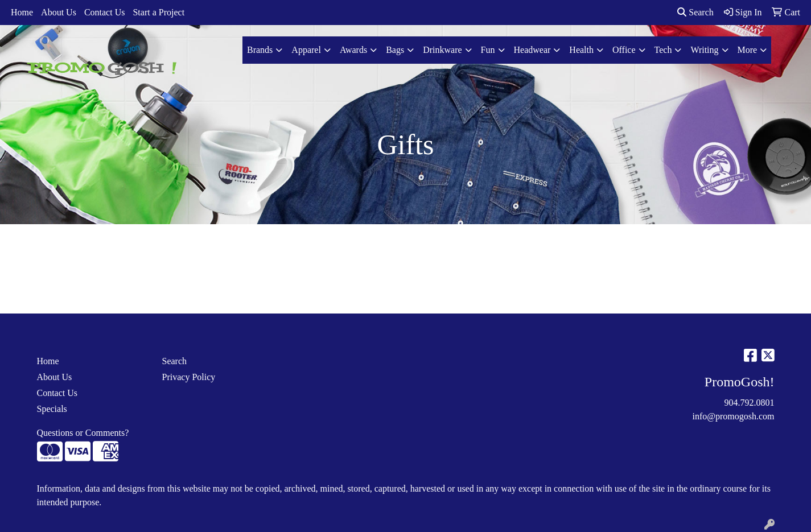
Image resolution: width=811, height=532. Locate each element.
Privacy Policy (189, 377)
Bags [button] (395, 50)
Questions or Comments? (83, 433)
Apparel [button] (306, 50)
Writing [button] (704, 50)
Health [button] (581, 50)
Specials (52, 409)
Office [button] (624, 50)
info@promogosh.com (733, 416)
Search (695, 12)
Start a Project (159, 12)
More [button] (748, 50)
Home (22, 12)
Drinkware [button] (442, 50)
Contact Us (105, 12)
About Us (59, 12)
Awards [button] (353, 50)
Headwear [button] (532, 50)
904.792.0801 (750, 403)
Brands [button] (260, 50)
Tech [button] (663, 50)
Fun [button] (488, 50)
